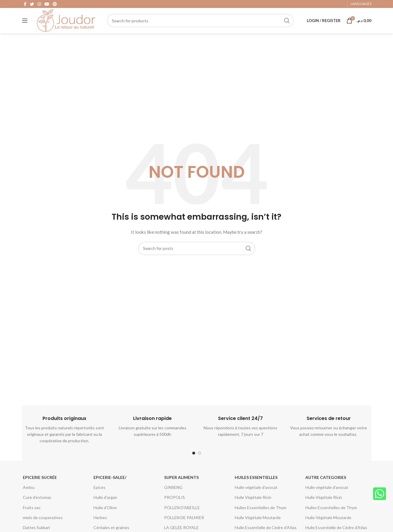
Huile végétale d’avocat (256, 494)
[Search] (200, 25)
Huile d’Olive (105, 514)
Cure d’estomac (37, 504)
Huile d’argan (105, 504)
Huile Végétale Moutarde (258, 524)
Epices (99, 494)
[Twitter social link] (32, 5)
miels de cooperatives (43, 524)
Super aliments (181, 484)
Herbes (100, 524)
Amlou (29, 494)
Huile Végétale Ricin (253, 504)
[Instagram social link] (39, 5)
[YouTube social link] (47, 5)
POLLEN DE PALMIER (184, 524)
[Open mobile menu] (25, 25)
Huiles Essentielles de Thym (261, 514)
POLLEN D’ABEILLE (182, 514)
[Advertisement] (197, 93)
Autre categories (326, 484)
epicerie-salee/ (110, 484)
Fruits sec (32, 514)
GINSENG (173, 494)
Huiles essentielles (256, 484)
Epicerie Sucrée (40, 484)
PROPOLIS (175, 504)
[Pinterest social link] (55, 5)
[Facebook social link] (25, 5)
